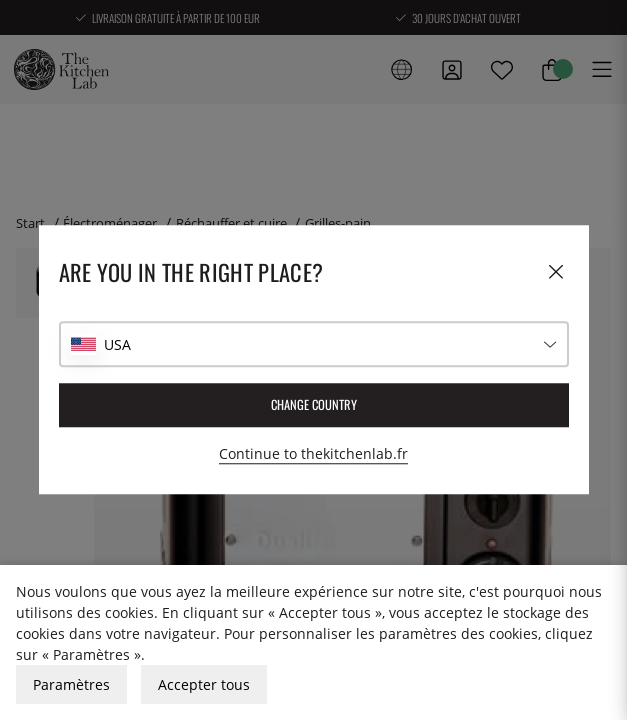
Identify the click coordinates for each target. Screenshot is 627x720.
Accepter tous (204, 684)
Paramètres (71, 684)
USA (117, 344)
